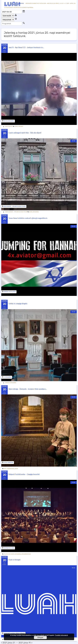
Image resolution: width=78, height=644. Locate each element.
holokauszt (7, 554)
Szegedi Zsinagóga (11, 383)
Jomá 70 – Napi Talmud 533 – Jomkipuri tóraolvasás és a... (26, 47)
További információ (62, 635)
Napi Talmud (9, 126)
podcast (21, 126)
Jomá (16, 126)
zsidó (31, 212)
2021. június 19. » (25, 643)
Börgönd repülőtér (10, 292)
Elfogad (40, 638)
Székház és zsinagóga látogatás (18, 303)
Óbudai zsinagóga (9, 121)
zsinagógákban (26, 554)
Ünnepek (21, 3)
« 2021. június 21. (8, 643)
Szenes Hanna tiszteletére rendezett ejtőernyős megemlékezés (28, 218)
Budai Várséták (8, 463)
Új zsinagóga (7, 377)
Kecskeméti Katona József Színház (14, 633)
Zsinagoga (36, 212)
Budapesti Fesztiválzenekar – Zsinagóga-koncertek (24, 474)
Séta (5, 469)
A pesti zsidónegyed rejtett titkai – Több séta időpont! (25, 133)
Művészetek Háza (9, 548)
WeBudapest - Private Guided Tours (14, 206)
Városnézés (10, 469)
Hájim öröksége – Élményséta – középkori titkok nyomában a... (28, 389)
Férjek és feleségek (15, 560)
